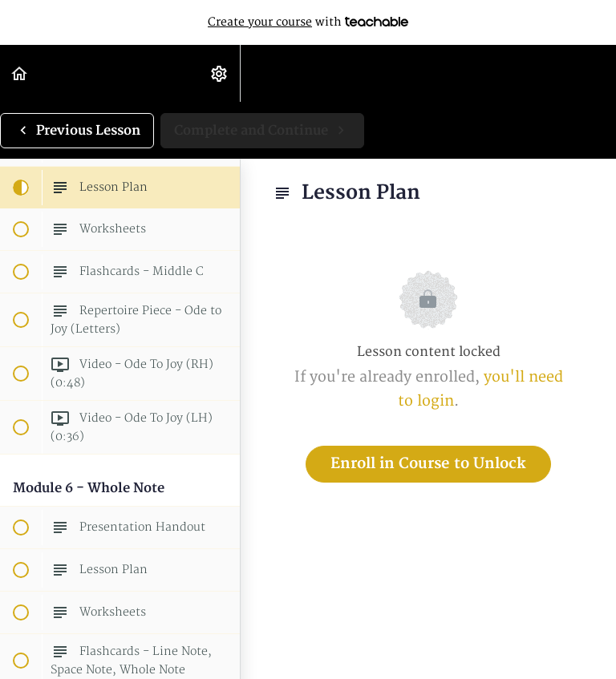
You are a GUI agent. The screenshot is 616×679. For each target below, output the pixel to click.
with (308, 22)
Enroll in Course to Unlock (428, 464)
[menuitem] (220, 73)
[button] (20, 73)
